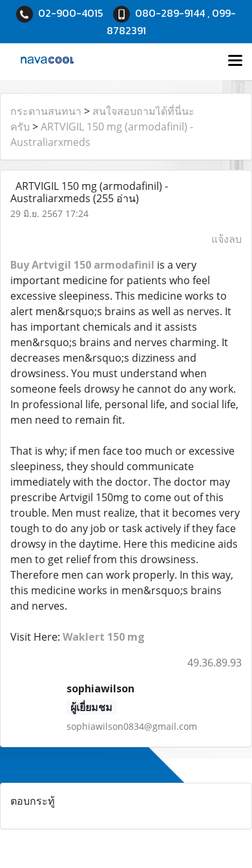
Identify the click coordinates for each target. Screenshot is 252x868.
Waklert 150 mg (104, 637)
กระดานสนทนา (46, 111)
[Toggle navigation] (235, 61)
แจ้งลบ (226, 239)
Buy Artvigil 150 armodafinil (82, 265)
